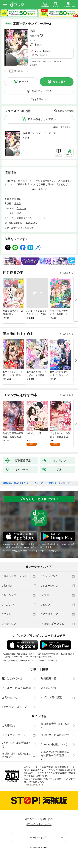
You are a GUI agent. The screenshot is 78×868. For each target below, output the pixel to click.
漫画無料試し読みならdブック (16, 483)
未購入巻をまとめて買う (42, 119)
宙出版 (18, 204)
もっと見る (65, 273)
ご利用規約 (8, 725)
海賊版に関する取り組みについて (16, 755)
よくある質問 (49, 688)
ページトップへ (39, 838)
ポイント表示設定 (51, 697)
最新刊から (68, 127)
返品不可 (34, 65)
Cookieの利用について (54, 744)
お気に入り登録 (66, 111)
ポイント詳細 (38, 55)
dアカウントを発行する (39, 819)
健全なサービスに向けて (55, 735)
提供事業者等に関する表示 (55, 725)
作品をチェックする (41, 91)
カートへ (24, 82)
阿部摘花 (34, 36)
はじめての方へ (14, 679)
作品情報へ (37, 99)
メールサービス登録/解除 (17, 688)
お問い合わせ (10, 697)
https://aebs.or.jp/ (35, 785)
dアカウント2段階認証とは (16, 744)
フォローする (41, 36)
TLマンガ (21, 208)
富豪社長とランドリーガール (40, 133)
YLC (19, 213)
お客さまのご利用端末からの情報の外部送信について (55, 755)
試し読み (18, 71)
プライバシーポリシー (15, 735)
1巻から (57, 127)
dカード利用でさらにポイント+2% (44, 61)
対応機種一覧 (49, 678)
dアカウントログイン (14, 707)
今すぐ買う (59, 82)
